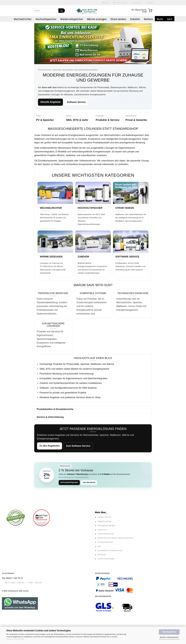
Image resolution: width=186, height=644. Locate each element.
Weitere (148, 19)
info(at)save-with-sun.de (18, 591)
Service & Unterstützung (50, 417)
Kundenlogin (136, 3)
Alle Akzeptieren (169, 632)
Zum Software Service (78, 446)
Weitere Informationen (169, 637)
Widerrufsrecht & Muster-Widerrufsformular (115, 538)
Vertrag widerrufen (105, 542)
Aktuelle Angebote (50, 102)
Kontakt (106, 3)
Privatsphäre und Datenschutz (110, 551)
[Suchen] (62, 11)
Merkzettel (149, 3)
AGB (99, 546)
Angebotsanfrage (104, 521)
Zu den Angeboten (50, 446)
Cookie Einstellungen (106, 559)
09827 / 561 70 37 (14, 578)
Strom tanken (118, 19)
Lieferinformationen (106, 534)
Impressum (102, 530)
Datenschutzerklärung (15, 639)
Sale (170, 19)
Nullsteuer (102, 555)
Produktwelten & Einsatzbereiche (55, 409)
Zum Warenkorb (90, 483)
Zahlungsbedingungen (69, 482)
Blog (160, 19)
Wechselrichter (23, 19)
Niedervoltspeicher (72, 19)
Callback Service (120, 3)
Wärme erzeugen (97, 19)
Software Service (76, 102)
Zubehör (135, 19)
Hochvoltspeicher (46, 19)
